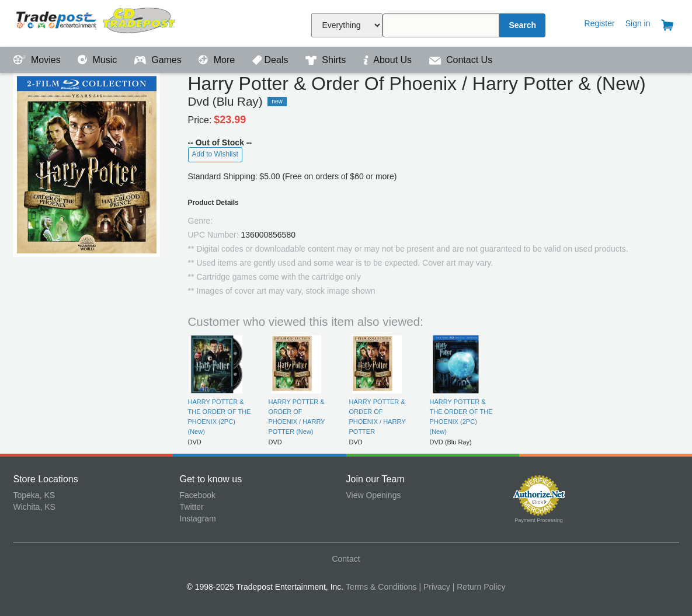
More (218, 60)
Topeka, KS (34, 495)
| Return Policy (479, 587)
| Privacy (434, 587)
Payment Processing (539, 520)
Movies (39, 60)
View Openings (374, 495)
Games (159, 60)
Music (99, 60)
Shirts (327, 60)
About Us (389, 60)
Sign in (638, 23)
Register (600, 23)
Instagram (198, 518)
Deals (272, 60)
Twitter (192, 507)
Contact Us (461, 60)
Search (522, 25)
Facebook (198, 495)
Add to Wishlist (215, 154)
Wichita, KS (34, 507)
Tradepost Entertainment (97, 22)
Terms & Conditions (381, 587)
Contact (346, 559)
